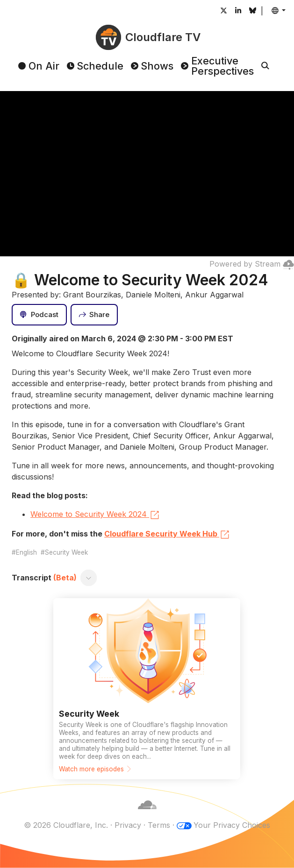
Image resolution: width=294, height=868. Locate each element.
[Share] (94, 315)
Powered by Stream (252, 264)
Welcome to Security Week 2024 (95, 515)
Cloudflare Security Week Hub (167, 535)
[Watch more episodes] (147, 689)
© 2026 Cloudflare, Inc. (66, 825)
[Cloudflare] (147, 814)
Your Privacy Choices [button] (232, 825)
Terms (159, 825)
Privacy (128, 825)
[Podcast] (39, 315)
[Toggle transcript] (89, 578)
